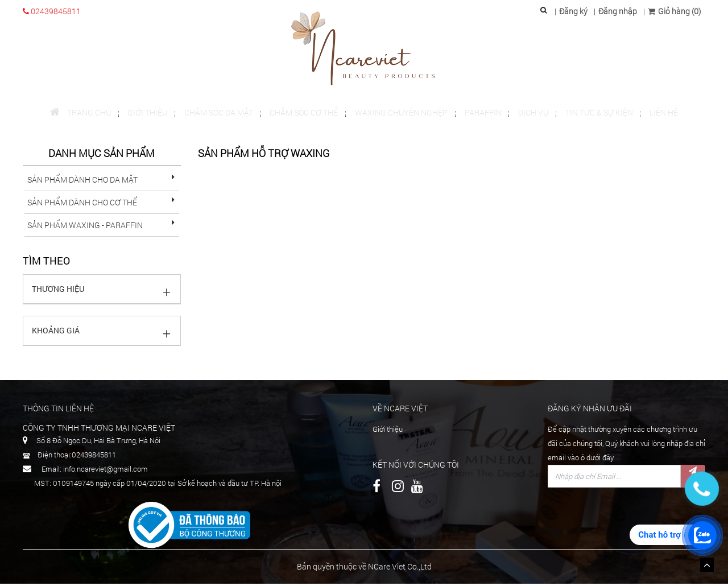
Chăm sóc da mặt (223, 114)
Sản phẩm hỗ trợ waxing (264, 156)
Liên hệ (656, 114)
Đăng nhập (618, 11)
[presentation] (634, 518)
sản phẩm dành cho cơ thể (82, 205)
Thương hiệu (58, 291)
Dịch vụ (529, 114)
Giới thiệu (154, 114)
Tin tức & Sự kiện (593, 114)
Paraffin (481, 114)
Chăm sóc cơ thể (306, 114)
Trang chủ (88, 114)
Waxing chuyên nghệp (401, 114)
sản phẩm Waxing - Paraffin (85, 227)
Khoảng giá (56, 333)
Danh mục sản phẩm (102, 156)
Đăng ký (573, 11)
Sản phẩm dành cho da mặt (82, 182)
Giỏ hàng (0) (674, 11)
